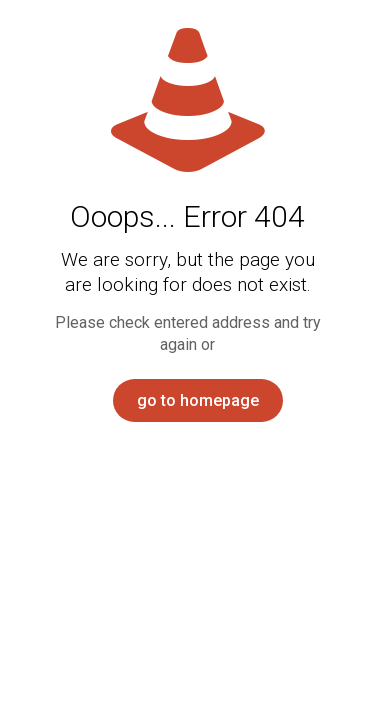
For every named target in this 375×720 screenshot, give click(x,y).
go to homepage (198, 400)
